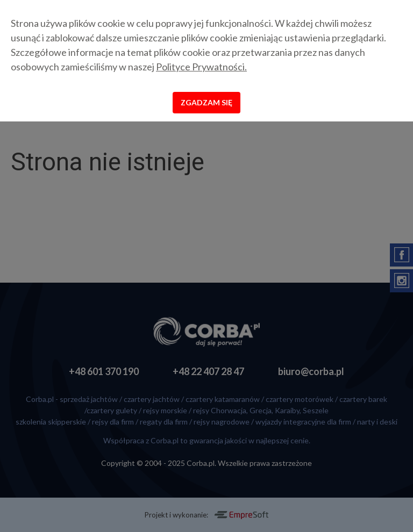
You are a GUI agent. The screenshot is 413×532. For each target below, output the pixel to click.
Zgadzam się (206, 102)
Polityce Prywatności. (201, 67)
